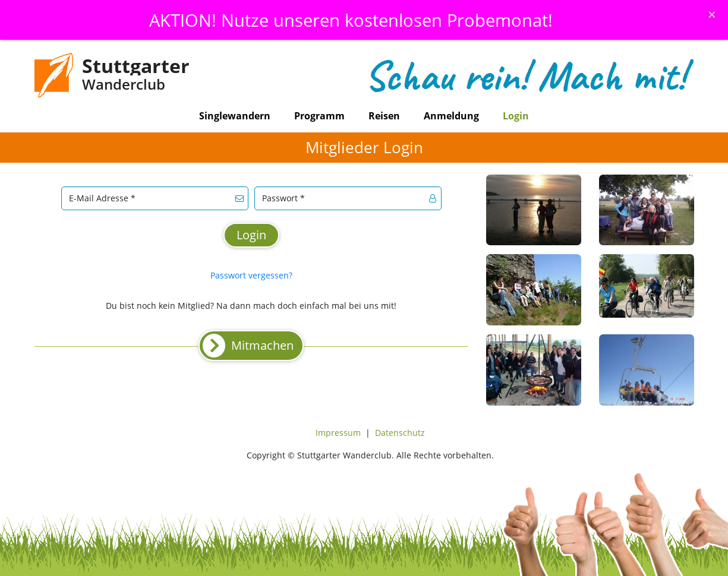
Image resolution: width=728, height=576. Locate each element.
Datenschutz (400, 433)
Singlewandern (235, 116)
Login (516, 116)
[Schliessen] (712, 14)
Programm (319, 116)
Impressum (338, 433)
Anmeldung (451, 116)
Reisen (384, 116)
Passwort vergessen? (251, 275)
